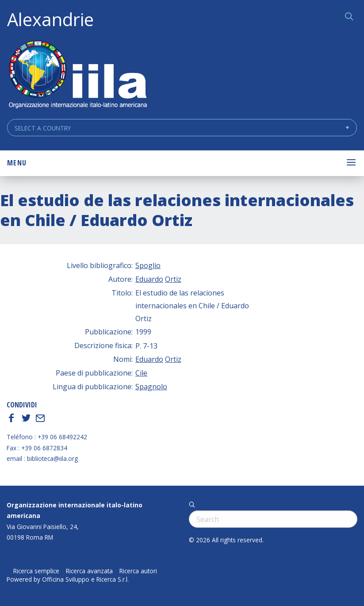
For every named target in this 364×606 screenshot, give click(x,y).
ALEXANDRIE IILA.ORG (77, 75)
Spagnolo (151, 387)
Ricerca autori (138, 571)
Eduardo (149, 279)
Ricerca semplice (36, 571)
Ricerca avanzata (89, 571)
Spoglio (148, 265)
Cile (141, 373)
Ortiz (173, 279)
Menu (17, 163)
